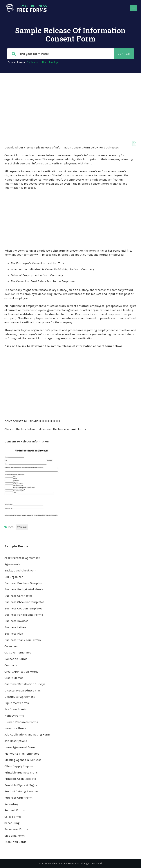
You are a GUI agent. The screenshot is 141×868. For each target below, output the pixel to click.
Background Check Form (21, 570)
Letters (43, 62)
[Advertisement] (70, 101)
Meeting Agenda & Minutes (23, 760)
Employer (54, 62)
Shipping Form (15, 836)
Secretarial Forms (16, 829)
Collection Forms (16, 659)
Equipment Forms (17, 703)
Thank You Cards (15, 842)
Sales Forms (13, 817)
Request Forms (15, 810)
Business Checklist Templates (24, 602)
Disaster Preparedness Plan (22, 690)
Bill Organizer (13, 577)
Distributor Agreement (20, 697)
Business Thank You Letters (23, 640)
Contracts (32, 62)
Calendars (11, 646)
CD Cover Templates (18, 652)
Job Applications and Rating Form (27, 734)
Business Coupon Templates (23, 608)
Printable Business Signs (21, 772)
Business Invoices (16, 621)
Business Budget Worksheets (24, 589)
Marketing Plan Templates (22, 754)
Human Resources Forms (21, 722)
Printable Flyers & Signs (21, 785)
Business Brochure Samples (23, 583)
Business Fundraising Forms (24, 615)
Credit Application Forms (21, 672)
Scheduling (12, 823)
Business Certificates (18, 596)
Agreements (12, 564)
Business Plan (14, 634)
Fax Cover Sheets (16, 709)
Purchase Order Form (18, 798)
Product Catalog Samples (21, 791)
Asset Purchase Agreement (22, 558)
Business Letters (15, 627)
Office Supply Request (19, 766)
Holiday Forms (14, 716)
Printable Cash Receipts (20, 779)
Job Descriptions (16, 741)
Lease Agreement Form (20, 747)
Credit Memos (14, 678)
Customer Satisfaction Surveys (25, 684)
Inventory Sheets (15, 728)
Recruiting (11, 804)
